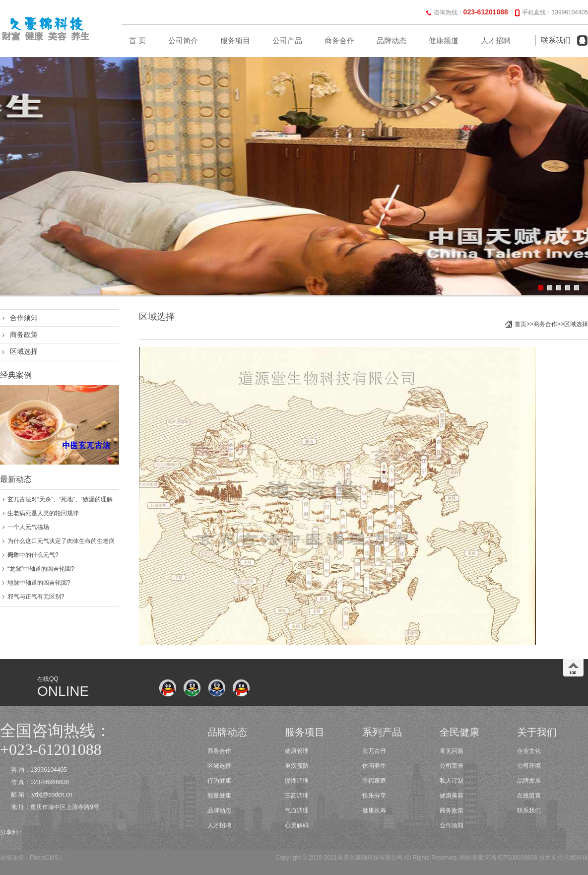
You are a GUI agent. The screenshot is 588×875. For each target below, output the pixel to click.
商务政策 (24, 335)
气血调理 (297, 810)
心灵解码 (297, 825)
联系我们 (556, 40)
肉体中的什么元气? (33, 555)
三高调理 (297, 796)
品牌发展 (529, 781)
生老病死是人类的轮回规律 (43, 513)
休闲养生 (374, 766)
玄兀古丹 (374, 751)
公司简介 (183, 41)
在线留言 (529, 796)
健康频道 (444, 41)
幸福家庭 (374, 781)
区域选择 (24, 351)
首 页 (137, 41)
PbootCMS (44, 858)
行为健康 (219, 781)
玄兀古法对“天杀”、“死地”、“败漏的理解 (60, 499)
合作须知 (24, 318)
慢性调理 (297, 781)
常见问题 (452, 751)
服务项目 (235, 41)
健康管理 (297, 751)
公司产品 (287, 41)
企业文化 (529, 751)
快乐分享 (374, 796)
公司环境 (529, 766)
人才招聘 (496, 41)
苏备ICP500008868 (511, 858)
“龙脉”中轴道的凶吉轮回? (41, 569)
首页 (521, 324)
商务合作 (339, 41)
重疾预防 (297, 766)
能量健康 (219, 796)
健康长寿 (374, 810)
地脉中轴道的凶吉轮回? (39, 583)
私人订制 (452, 781)
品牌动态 (392, 41)
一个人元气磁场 (28, 527)
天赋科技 (576, 858)
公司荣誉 (452, 766)
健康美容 (452, 796)
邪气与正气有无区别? (36, 597)
